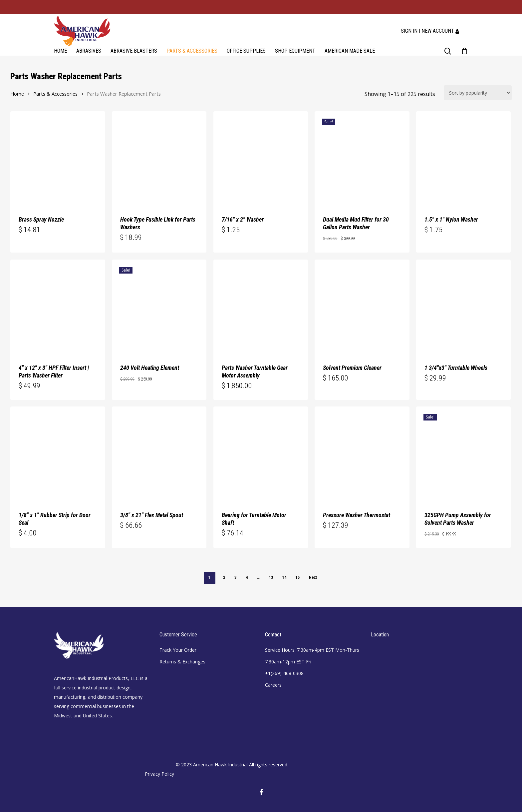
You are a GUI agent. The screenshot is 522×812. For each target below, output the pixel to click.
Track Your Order (178, 650)
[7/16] (261, 159)
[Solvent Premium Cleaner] (362, 307)
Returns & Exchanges (182, 662)
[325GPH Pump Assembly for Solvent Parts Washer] (463, 454)
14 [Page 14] (284, 577)
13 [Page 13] (271, 577)
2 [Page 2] (224, 577)
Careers (273, 685)
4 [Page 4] (247, 577)
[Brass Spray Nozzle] (58, 159)
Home (17, 94)
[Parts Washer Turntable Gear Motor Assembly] (261, 307)
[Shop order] (478, 93)
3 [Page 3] (235, 577)
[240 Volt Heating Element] (159, 307)
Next (313, 577)
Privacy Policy (159, 774)
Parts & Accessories (55, 94)
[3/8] (159, 454)
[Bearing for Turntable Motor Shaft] (261, 454)
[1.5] (463, 159)
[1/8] (58, 454)
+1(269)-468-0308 (284, 673)
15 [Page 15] (298, 577)
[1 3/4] (463, 307)
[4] (58, 307)
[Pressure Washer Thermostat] (362, 454)
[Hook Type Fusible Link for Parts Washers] (159, 159)
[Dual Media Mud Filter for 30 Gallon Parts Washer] (362, 159)
